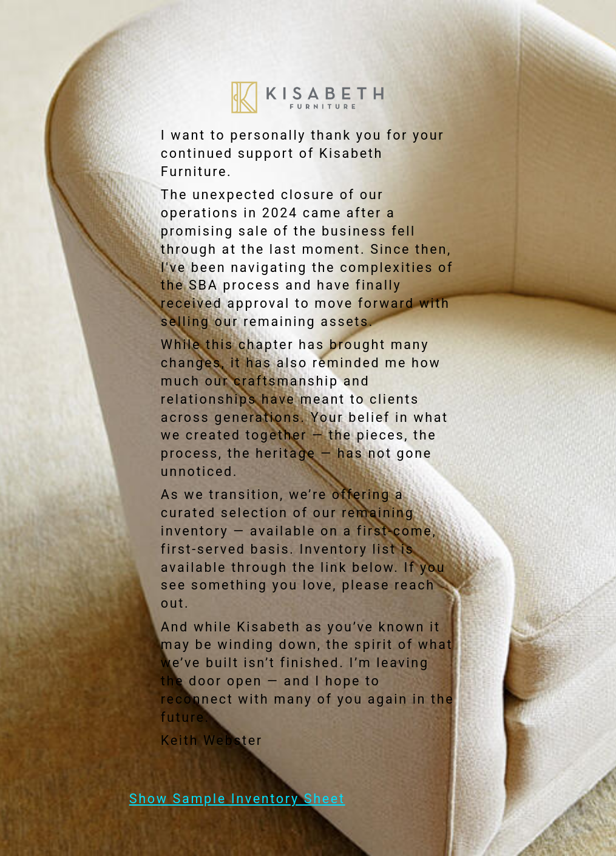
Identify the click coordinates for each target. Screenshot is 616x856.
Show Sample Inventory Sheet (237, 799)
